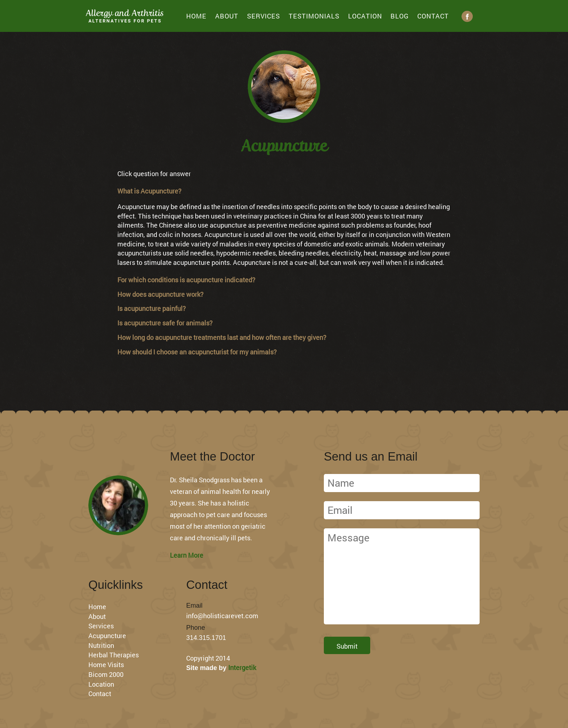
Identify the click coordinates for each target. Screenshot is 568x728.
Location (365, 16)
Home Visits (106, 665)
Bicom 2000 (106, 674)
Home (196, 16)
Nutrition (101, 645)
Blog (400, 16)
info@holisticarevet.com (222, 616)
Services (264, 16)
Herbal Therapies (114, 655)
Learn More (187, 555)
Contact (433, 16)
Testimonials (314, 16)
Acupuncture (107, 636)
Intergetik (242, 667)
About (227, 16)
